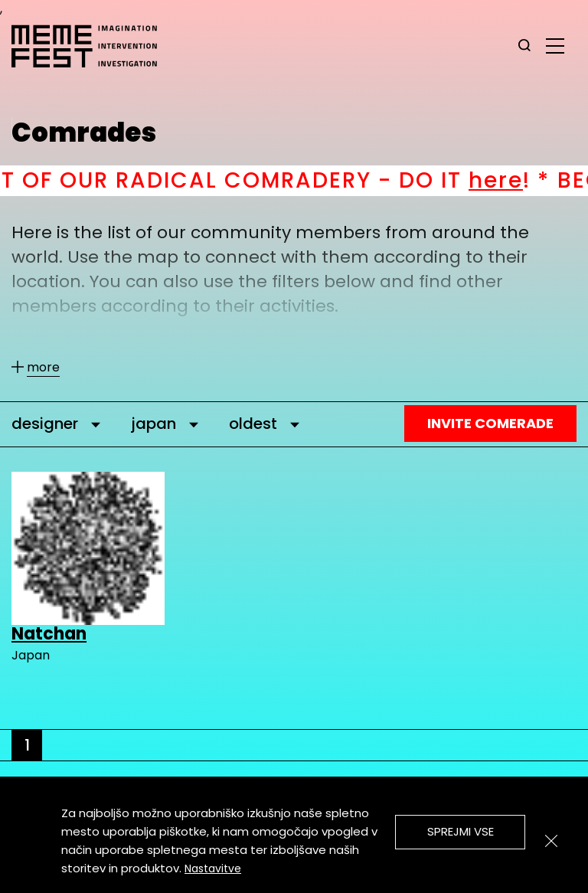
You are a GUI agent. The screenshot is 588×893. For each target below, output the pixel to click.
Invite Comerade (490, 423)
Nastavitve (213, 868)
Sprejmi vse (461, 831)
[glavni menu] (555, 45)
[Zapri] (551, 841)
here (514, 180)
